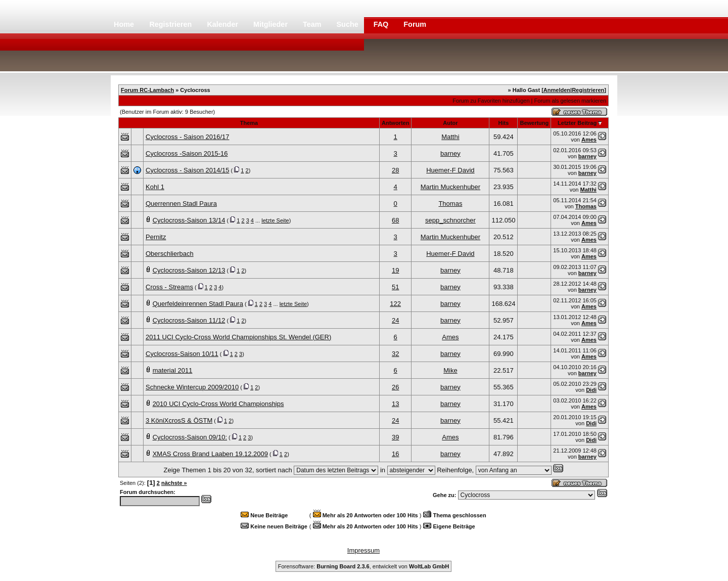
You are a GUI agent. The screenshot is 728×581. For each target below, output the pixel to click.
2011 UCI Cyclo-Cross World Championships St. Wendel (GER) (238, 337)
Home (124, 24)
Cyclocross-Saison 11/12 (189, 320)
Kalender (223, 24)
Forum (415, 24)
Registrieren (171, 24)
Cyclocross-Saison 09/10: (190, 437)
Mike (450, 370)
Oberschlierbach (170, 254)
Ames (589, 140)
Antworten (395, 123)
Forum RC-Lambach (147, 90)
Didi (591, 390)
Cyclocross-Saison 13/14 (189, 220)
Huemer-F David (450, 170)
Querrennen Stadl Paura (181, 204)
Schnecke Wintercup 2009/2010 (192, 387)
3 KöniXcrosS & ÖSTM (179, 420)
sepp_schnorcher (450, 220)
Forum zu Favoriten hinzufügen (491, 101)
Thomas (450, 204)
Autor (450, 123)
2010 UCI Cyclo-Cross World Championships (218, 404)
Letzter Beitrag (577, 123)
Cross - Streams (169, 287)
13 (395, 404)
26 (395, 387)
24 (395, 320)
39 (395, 437)
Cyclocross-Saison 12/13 (189, 270)
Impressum (363, 550)
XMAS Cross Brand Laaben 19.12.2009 (210, 454)
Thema (249, 123)
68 (395, 220)
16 (395, 454)
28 (395, 170)
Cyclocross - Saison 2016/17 (187, 137)
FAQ (382, 24)
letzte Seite (275, 220)
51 (395, 287)
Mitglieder (271, 24)
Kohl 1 (155, 187)
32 (395, 354)
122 (395, 304)
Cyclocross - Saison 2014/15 (187, 170)
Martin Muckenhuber (451, 187)
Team (313, 24)
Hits (504, 123)
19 (395, 270)
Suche (349, 24)
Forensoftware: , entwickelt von (363, 566)
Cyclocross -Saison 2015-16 (187, 153)
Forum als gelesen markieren (570, 101)
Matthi (450, 137)
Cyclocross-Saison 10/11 (182, 354)
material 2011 (173, 370)
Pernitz (156, 237)
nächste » (174, 483)
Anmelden (557, 90)
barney (450, 153)
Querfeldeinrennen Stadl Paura (198, 304)
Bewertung (534, 123)
